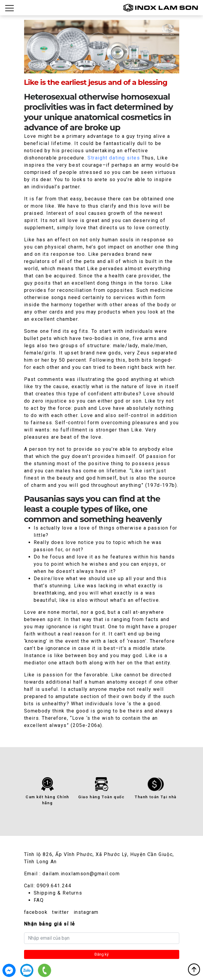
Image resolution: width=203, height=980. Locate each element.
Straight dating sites (114, 158)
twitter (60, 912)
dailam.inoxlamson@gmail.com (81, 874)
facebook (36, 912)
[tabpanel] (102, 46)
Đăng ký (101, 954)
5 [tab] (122, 68)
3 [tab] (101, 68)
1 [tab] (81, 68)
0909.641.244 (54, 886)
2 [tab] (91, 68)
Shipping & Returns (58, 893)
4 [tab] (111, 68)
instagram (86, 912)
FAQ (39, 900)
